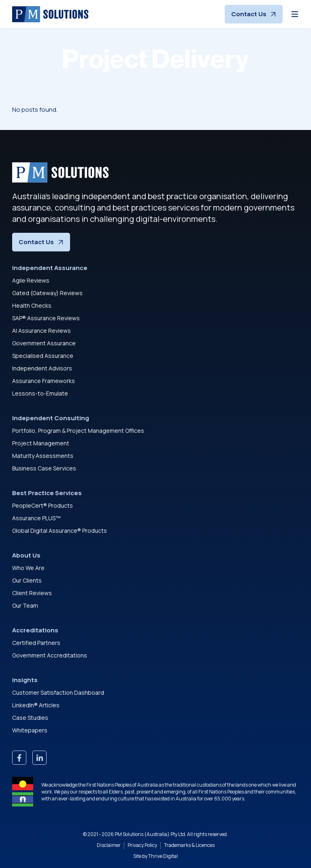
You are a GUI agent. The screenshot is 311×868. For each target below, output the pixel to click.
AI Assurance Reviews (42, 331)
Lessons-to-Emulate (40, 393)
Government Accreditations (50, 655)
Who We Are (28, 568)
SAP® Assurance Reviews (46, 318)
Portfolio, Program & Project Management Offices (78, 431)
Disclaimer (109, 845)
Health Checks (32, 305)
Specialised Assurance (43, 356)
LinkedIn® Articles (36, 705)
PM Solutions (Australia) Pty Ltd (150, 834)
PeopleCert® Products (43, 505)
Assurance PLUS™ (36, 518)
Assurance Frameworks (44, 381)
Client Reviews (32, 593)
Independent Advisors (42, 368)
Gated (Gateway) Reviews (47, 293)
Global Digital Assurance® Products (60, 531)
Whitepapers (30, 730)
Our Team (25, 605)
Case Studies (30, 718)
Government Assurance (44, 343)
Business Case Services (44, 468)
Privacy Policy (142, 845)
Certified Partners (36, 643)
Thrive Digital (163, 856)
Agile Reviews (31, 280)
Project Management (41, 443)
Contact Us (254, 14)
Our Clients (27, 580)
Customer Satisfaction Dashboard (58, 692)
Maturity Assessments (43, 456)
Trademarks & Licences (189, 845)
